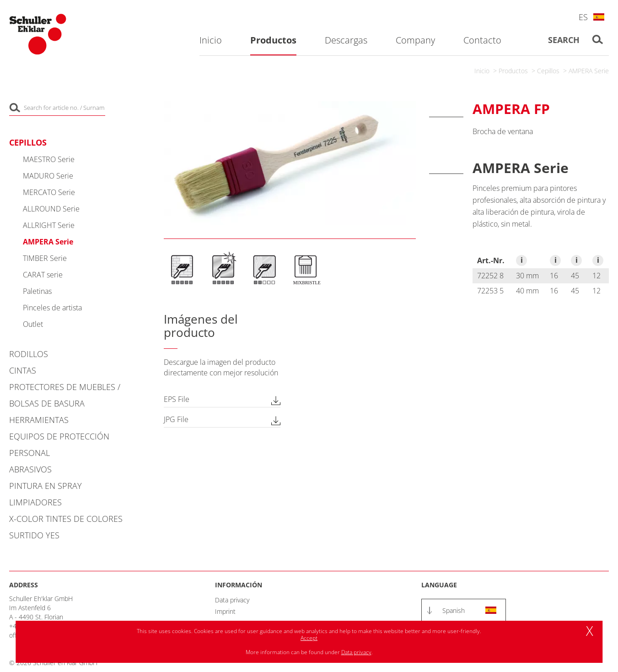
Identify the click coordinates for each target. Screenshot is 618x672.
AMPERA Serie (589, 71)
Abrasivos (30, 469)
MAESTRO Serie (49, 159)
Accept (309, 638)
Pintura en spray (46, 486)
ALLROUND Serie (51, 209)
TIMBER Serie (45, 258)
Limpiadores (35, 502)
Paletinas (37, 291)
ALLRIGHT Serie (49, 225)
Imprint (225, 611)
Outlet (33, 324)
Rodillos (29, 354)
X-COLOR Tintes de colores (66, 519)
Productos (513, 71)
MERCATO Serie (49, 192)
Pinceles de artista (52, 308)
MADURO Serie (48, 176)
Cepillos (548, 71)
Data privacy (232, 600)
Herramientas (39, 420)
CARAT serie (43, 275)
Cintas (23, 370)
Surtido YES (34, 535)
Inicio (482, 71)
